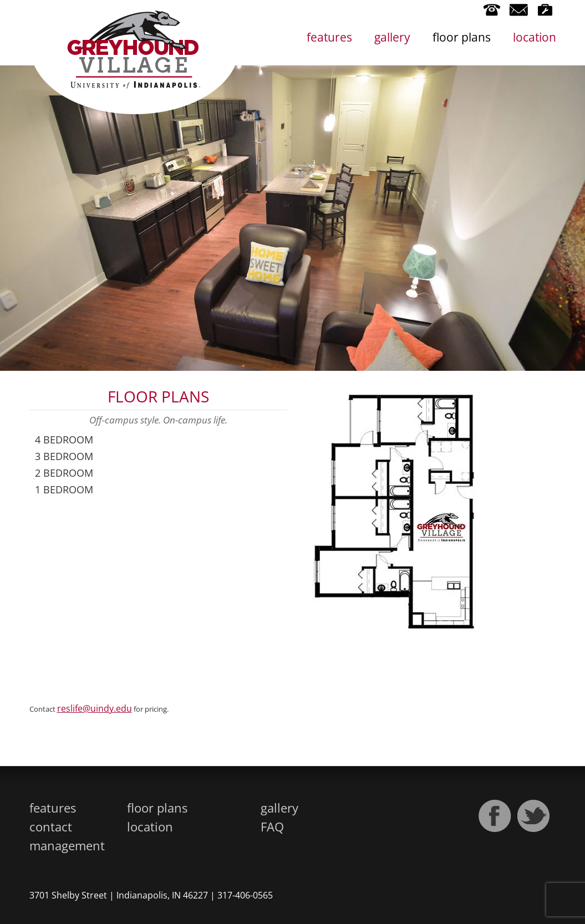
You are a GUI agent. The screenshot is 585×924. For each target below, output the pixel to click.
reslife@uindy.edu (95, 708)
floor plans (462, 37)
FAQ (272, 826)
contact (51, 826)
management (67, 845)
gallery (392, 37)
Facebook (495, 816)
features (329, 37)
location (535, 37)
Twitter (534, 816)
